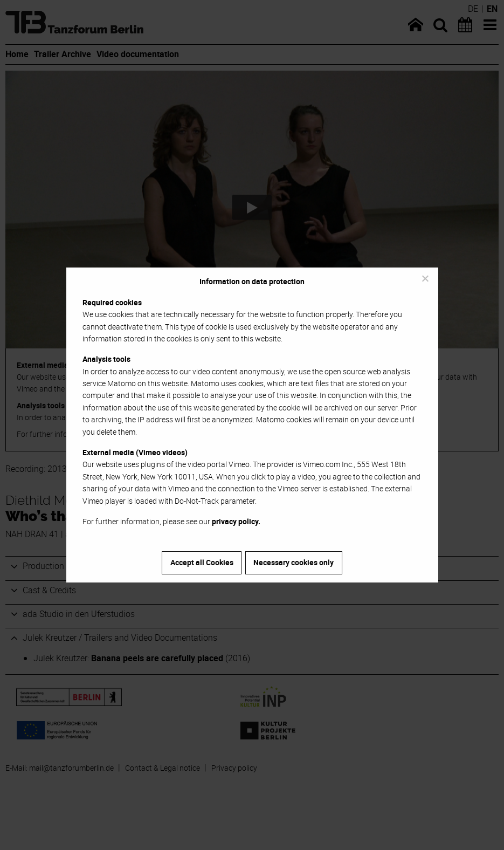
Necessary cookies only (294, 562)
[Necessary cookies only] (425, 278)
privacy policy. (236, 521)
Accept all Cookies (202, 562)
